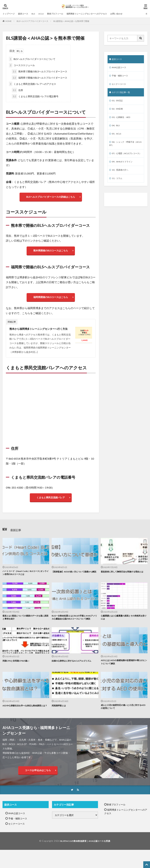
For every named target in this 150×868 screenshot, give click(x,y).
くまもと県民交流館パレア (51, 503)
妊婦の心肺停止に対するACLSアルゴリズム (75, 672)
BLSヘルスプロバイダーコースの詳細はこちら (51, 197)
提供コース (26, 14)
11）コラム (118, 189)
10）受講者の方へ (121, 180)
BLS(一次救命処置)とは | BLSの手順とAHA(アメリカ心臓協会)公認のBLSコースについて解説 (75, 627)
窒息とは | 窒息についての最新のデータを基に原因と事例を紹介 (26, 625)
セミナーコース (120, 86)
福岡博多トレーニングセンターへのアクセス (98, 14)
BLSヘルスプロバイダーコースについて (32, 59)
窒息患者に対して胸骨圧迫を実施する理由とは (123, 579)
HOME (9, 21)
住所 (17, 90)
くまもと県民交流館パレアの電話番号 (35, 96)
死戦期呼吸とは (60, 718)
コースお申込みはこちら (38, 784)
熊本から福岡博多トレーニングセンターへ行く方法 (40, 333)
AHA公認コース (120, 68)
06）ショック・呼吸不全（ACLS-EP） (124, 149)
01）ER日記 (118, 103)
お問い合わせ (132, 14)
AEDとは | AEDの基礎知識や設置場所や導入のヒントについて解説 (123, 674)
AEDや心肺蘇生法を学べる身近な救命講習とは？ (25, 720)
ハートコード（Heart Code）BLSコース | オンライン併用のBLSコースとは (25, 579)
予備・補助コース (121, 77)
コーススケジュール (22, 65)
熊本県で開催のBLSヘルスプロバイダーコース (39, 71)
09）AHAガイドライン (124, 172)
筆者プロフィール (61, 14)
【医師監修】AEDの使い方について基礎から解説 (74, 579)
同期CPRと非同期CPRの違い (18, 672)
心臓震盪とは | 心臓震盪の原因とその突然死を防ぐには (124, 625)
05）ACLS (117, 138)
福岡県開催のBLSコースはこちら (51, 301)
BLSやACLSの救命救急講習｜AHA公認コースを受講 (85, 855)
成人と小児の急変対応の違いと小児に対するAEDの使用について (123, 720)
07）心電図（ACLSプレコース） (125, 161)
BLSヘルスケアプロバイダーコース (32, 21)
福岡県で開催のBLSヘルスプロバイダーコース (39, 78)
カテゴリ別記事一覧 (122, 94)
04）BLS (116, 129)
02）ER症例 (118, 112)
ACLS (46, 14)
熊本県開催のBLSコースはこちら (51, 253)
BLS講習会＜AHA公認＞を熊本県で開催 (71, 21)
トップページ (10, 14)
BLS (37, 14)
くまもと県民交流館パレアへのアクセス (32, 84)
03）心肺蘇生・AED (123, 121)
